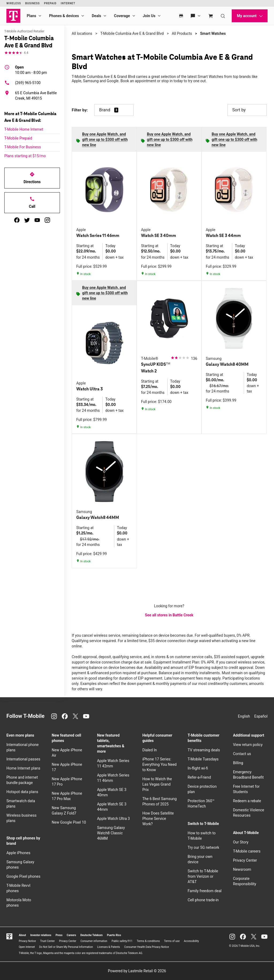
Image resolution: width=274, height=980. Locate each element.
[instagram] (47, 220)
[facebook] (17, 220)
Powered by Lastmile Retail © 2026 (137, 971)
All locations (82, 33)
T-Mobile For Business (23, 147)
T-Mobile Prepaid (18, 138)
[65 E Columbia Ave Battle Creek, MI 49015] (32, 96)
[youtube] (37, 220)
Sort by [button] (247, 110)
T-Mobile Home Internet (24, 129)
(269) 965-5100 (22, 83)
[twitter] (27, 220)
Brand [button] (105, 110)
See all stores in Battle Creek (169, 615)
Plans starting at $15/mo (25, 156)
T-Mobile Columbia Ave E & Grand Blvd (132, 33)
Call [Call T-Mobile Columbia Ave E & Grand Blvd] (32, 202)
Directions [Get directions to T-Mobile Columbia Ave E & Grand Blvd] (32, 178)
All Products (182, 33)
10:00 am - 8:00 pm (31, 70)
